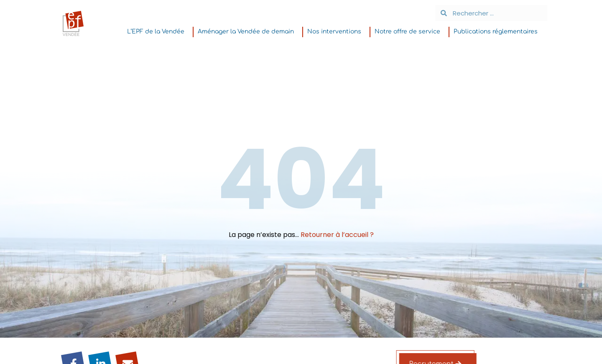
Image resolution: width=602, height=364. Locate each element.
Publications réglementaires (498, 32)
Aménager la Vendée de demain (248, 32)
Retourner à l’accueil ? (337, 235)
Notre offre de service (409, 32)
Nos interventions (336, 32)
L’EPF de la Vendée (158, 32)
